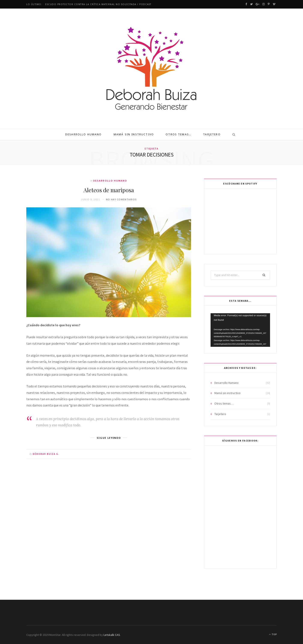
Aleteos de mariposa (109, 190)
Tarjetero (212, 134)
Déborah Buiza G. (46, 454)
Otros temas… (178, 134)
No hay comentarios (121, 199)
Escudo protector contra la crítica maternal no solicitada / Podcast (98, 4)
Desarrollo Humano (84, 134)
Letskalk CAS (112, 635)
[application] (240, 330)
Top (273, 634)
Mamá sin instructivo (134, 134)
